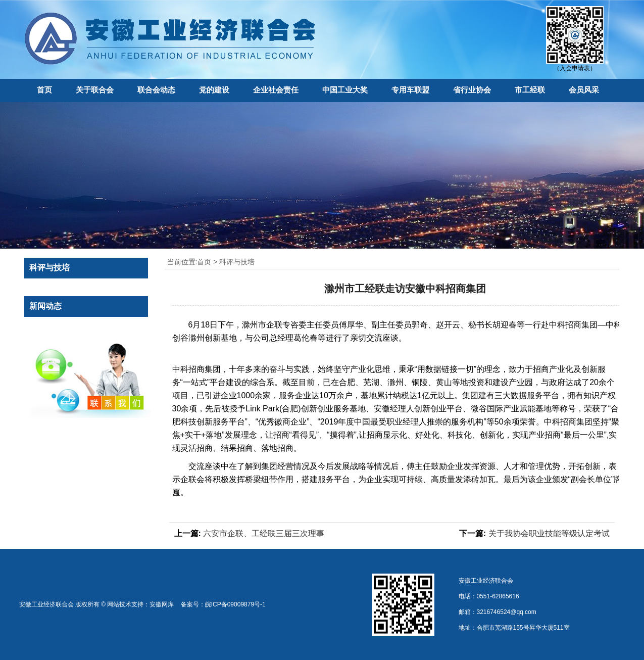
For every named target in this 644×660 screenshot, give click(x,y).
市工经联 (530, 90)
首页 (44, 90)
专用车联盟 (410, 90)
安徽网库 (162, 604)
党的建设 (214, 90)
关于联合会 (95, 90)
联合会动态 (156, 90)
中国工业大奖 (345, 90)
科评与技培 (237, 262)
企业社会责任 (276, 90)
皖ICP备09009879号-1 (235, 604)
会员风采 (584, 90)
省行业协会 (472, 90)
